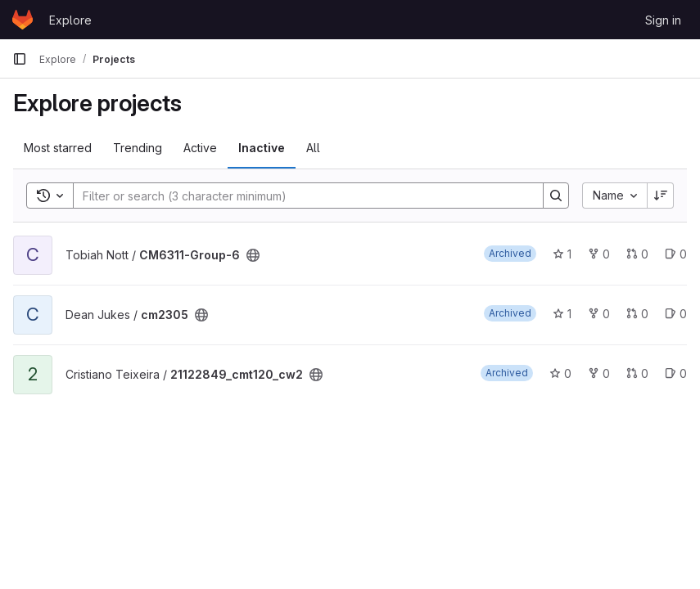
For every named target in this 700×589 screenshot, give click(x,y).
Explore (70, 20)
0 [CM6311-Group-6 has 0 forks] (599, 254)
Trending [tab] (138, 148)
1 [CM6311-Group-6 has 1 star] (562, 254)
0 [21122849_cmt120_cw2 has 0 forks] (599, 373)
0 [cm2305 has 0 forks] (599, 314)
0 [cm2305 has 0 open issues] (676, 314)
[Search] (300, 196)
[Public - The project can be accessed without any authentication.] (253, 255)
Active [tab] (200, 148)
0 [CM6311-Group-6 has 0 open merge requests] (637, 254)
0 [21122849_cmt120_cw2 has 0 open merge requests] (637, 373)
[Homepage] (23, 20)
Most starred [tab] (58, 148)
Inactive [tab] (262, 148)
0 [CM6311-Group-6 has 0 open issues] (676, 254)
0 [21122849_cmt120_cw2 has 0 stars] (560, 373)
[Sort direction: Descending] (661, 196)
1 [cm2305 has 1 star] (562, 314)
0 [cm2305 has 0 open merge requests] (637, 314)
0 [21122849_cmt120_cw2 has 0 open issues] (676, 373)
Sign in (663, 20)
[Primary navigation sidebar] (20, 59)
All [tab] (313, 148)
